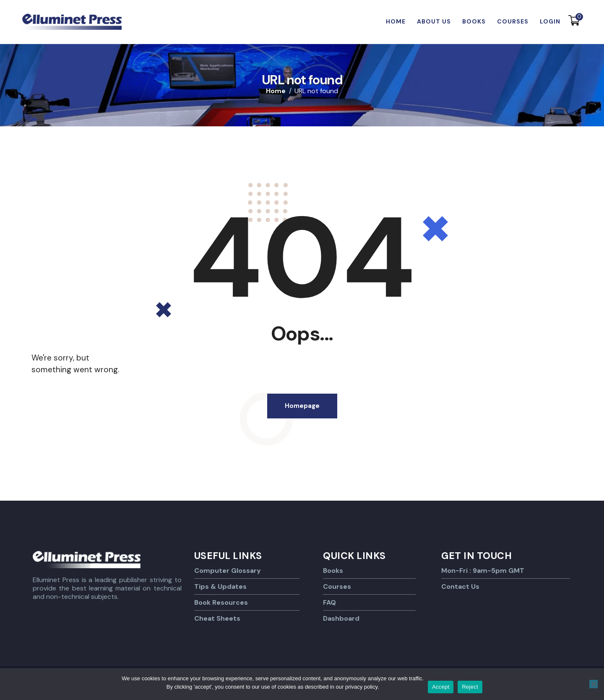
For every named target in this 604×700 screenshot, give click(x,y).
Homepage (302, 406)
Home (276, 91)
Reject (470, 687)
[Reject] (594, 684)
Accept (441, 687)
